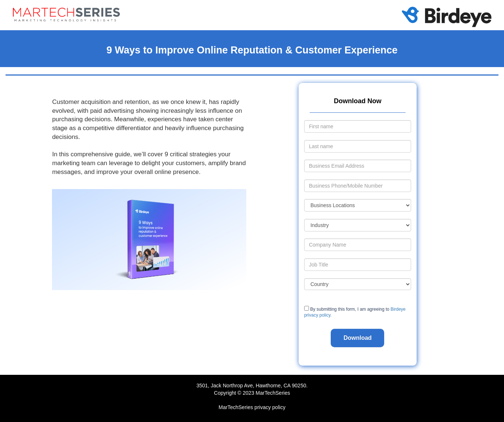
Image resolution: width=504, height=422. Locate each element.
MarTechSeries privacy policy (252, 407)
